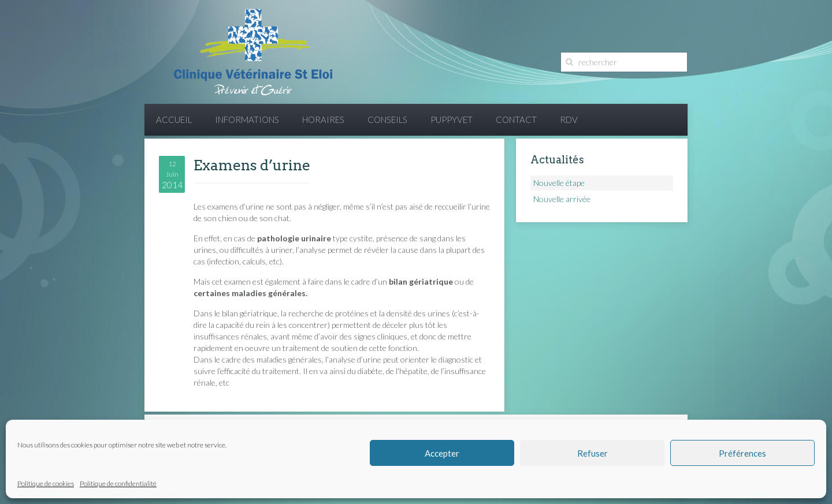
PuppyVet (452, 120)
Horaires (323, 120)
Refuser (593, 453)
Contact (516, 120)
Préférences (742, 453)
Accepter (442, 453)
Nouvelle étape (559, 183)
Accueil (174, 120)
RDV (569, 120)
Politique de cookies (46, 484)
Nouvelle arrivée (562, 199)
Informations (247, 120)
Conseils (387, 120)
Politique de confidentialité (118, 484)
